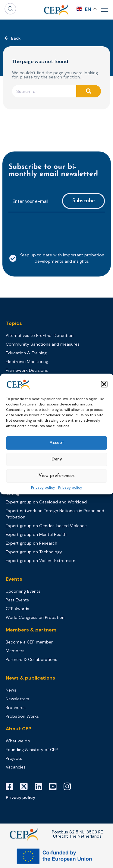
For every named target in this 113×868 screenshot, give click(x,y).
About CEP (19, 729)
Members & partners (31, 630)
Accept (57, 443)
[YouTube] (55, 787)
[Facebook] (12, 787)
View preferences (56, 476)
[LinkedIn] (41, 787)
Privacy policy (43, 488)
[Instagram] (70, 787)
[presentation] (54, 229)
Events (14, 579)
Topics (14, 323)
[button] (104, 384)
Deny (57, 459)
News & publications (30, 678)
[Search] (89, 91)
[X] (26, 787)
